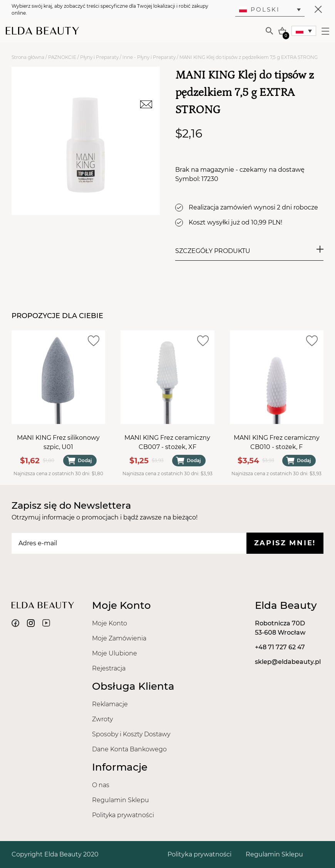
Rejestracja (109, 668)
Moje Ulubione (115, 653)
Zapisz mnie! (285, 543)
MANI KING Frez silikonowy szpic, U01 (58, 442)
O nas (101, 785)
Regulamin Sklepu (121, 800)
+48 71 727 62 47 (280, 647)
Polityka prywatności (123, 815)
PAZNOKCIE (62, 57)
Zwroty (102, 719)
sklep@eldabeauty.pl (288, 662)
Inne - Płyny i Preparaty (149, 57)
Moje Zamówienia (119, 638)
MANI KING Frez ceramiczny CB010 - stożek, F (277, 442)
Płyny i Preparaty (99, 57)
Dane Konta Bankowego (129, 749)
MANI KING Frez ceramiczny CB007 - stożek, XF (167, 442)
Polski (260, 9)
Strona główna (28, 57)
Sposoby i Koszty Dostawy (131, 734)
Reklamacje (110, 704)
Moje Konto (110, 623)
